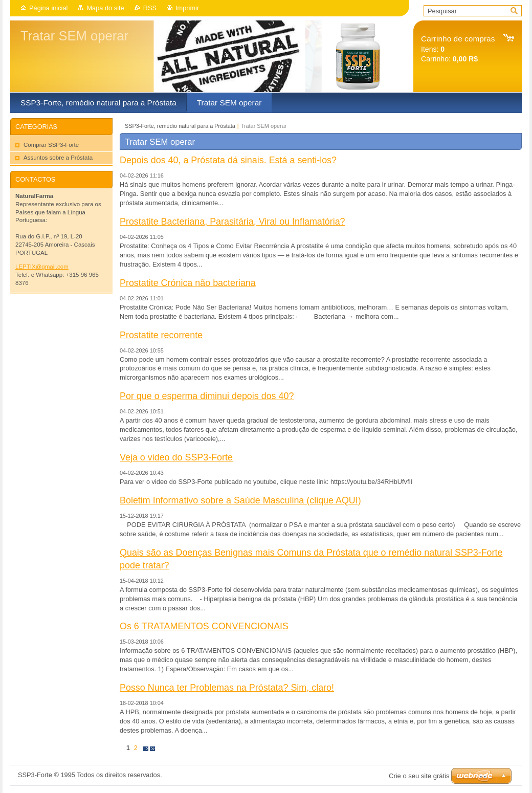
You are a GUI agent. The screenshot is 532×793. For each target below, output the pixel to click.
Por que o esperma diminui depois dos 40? (207, 396)
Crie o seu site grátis (419, 776)
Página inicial (48, 8)
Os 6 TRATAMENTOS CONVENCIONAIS (204, 626)
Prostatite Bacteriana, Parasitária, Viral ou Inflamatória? (232, 222)
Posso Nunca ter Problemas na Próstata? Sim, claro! (227, 688)
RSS (150, 8)
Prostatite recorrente (161, 335)
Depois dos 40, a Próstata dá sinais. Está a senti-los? (228, 160)
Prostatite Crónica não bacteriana (188, 283)
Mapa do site (105, 8)
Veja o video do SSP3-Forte (176, 457)
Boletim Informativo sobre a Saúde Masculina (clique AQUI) (240, 500)
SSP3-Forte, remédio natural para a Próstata (180, 126)
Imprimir (187, 8)
